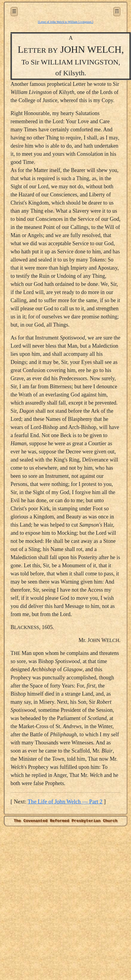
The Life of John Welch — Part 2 (65, 802)
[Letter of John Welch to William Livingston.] (66, 22)
